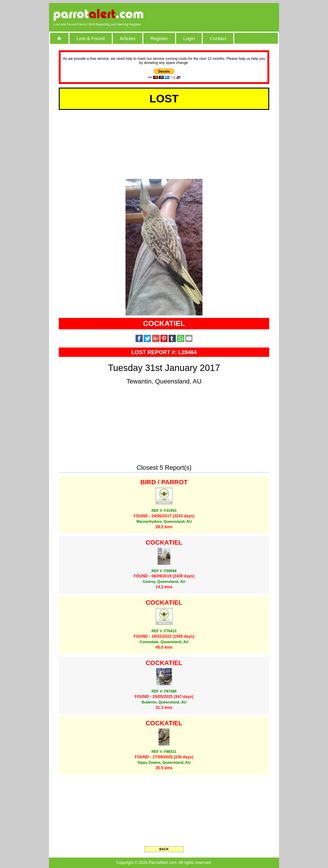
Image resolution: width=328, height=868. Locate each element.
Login (189, 38)
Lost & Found (91, 38)
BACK (164, 849)
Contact (218, 38)
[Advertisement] (222, 15)
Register (159, 38)
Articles (128, 38)
